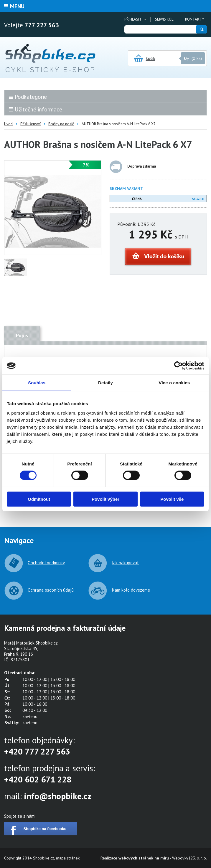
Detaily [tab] (105, 383)
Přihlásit (133, 19)
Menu (17, 6)
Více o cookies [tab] (174, 383)
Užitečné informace (38, 109)
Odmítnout (39, 499)
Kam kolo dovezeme (131, 590)
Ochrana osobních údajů (51, 590)
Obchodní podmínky (46, 563)
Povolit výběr (105, 499)
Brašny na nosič (61, 124)
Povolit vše (172, 499)
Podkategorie (31, 97)
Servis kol (164, 19)
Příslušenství (31, 124)
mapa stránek (68, 858)
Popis (22, 335)
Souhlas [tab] (37, 383)
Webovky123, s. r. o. (189, 858)
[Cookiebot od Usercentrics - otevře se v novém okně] (178, 366)
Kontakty (195, 19)
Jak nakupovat (125, 563)
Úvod (8, 124)
